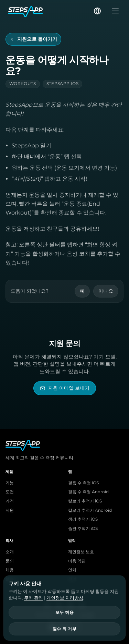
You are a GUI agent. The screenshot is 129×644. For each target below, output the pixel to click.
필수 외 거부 (64, 629)
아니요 (106, 291)
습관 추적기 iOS (83, 528)
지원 (10, 510)
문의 (10, 561)
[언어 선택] (97, 11)
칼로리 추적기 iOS (85, 501)
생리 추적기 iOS (83, 519)
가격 (10, 501)
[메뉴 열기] (113, 11)
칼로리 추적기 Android (90, 510)
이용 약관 (77, 561)
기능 (10, 483)
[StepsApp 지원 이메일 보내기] (65, 388)
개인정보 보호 (81, 552)
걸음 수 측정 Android (88, 492)
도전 (10, 492)
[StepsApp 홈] (50, 11)
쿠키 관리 (34, 598)
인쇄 (72, 570)
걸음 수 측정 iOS (83, 483)
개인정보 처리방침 (65, 598)
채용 (10, 570)
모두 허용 (64, 612)
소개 (10, 552)
